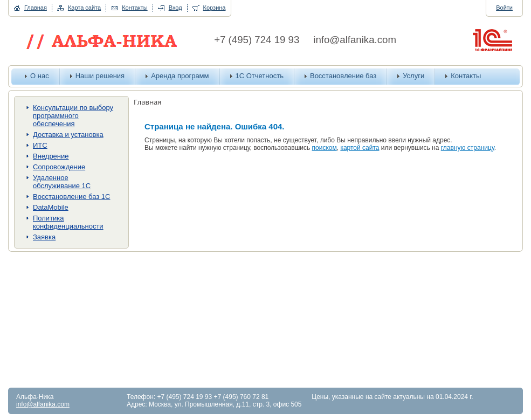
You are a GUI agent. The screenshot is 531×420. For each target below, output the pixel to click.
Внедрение (51, 156)
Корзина (215, 8)
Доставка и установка (68, 135)
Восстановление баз (343, 76)
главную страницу (468, 148)
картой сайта (360, 148)
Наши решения (100, 76)
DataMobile (51, 207)
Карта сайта (84, 8)
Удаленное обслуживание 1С (62, 182)
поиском (325, 148)
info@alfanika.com (355, 40)
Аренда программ (180, 76)
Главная (36, 8)
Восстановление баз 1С (71, 197)
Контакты (135, 8)
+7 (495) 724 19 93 (257, 40)
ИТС (40, 145)
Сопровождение (59, 167)
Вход (175, 8)
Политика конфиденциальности (68, 222)
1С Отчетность (260, 76)
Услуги (413, 76)
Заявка (44, 237)
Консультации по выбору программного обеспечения (73, 116)
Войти (504, 8)
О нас (40, 76)
